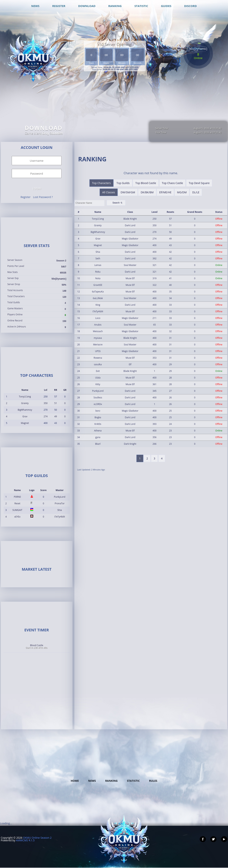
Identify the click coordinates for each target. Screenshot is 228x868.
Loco (98, 318)
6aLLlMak (98, 298)
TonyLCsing (25, 397)
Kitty (98, 384)
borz (98, 411)
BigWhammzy (25, 410)
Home (75, 781)
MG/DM (182, 192)
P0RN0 (17, 497)
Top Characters (101, 183)
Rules (153, 781)
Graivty (25, 403)
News (92, 781)
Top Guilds (123, 183)
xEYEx (17, 517)
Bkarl (98, 444)
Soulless (98, 397)
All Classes (109, 192)
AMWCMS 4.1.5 (25, 840)
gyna (98, 437)
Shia (60, 510)
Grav (25, 416)
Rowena (98, 358)
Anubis (98, 325)
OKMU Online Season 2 (37, 838)
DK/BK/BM (147, 192)
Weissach (98, 331)
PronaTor (60, 503)
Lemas (98, 265)
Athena (98, 431)
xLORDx (98, 404)
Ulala (98, 378)
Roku (98, 272)
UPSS (98, 351)
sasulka (98, 364)
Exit (98, 371)
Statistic (133, 781)
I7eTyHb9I (60, 517)
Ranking (111, 781)
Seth (98, 258)
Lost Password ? (43, 197)
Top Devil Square (199, 183)
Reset (17, 503)
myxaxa (98, 338)
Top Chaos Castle (173, 183)
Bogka (98, 417)
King (98, 305)
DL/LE (196, 192)
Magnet (25, 423)
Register (26, 197)
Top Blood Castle (146, 183)
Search (118, 203)
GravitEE (98, 285)
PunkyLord (60, 497)
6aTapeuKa (98, 292)
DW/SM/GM (128, 192)
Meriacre (98, 345)
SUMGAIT (17, 510)
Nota (98, 278)
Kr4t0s (98, 424)
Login (37, 189)
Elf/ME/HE (165, 192)
